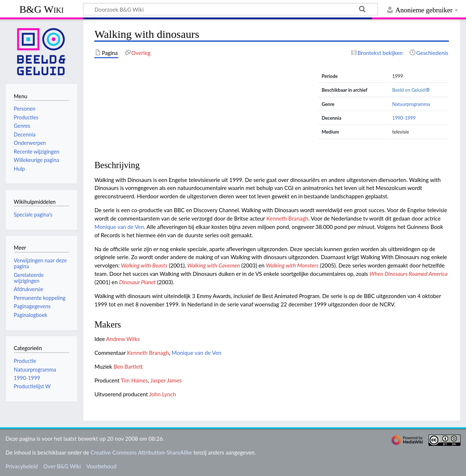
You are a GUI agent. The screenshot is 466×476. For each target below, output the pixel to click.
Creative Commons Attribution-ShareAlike (141, 452)
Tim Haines (135, 380)
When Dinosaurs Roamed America (409, 274)
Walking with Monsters (292, 265)
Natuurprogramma (411, 104)
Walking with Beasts (144, 265)
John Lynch (163, 394)
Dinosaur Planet (137, 282)
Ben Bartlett (128, 366)
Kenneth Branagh (287, 218)
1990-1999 (404, 118)
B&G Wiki (42, 9)
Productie (25, 361)
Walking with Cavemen (214, 265)
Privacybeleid (22, 466)
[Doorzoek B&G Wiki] (230, 9)
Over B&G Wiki (62, 466)
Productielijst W (32, 386)
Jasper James (166, 380)
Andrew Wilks (123, 339)
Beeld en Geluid (408, 90)
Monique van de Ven (119, 227)
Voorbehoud (101, 466)
